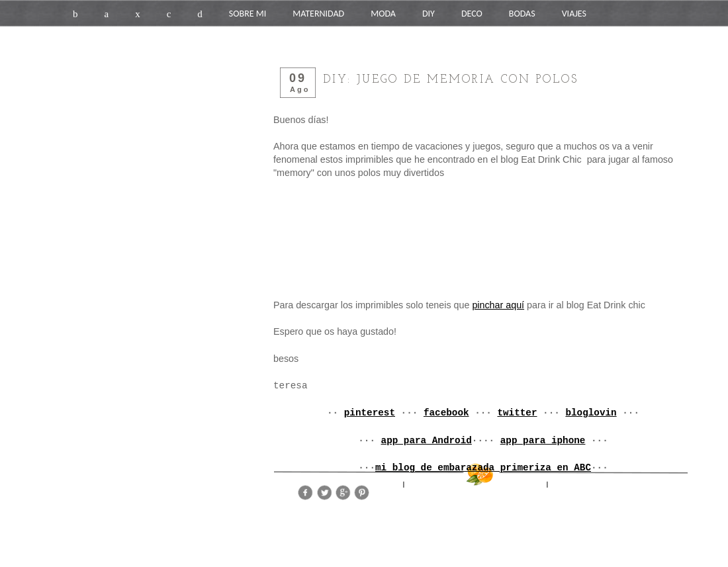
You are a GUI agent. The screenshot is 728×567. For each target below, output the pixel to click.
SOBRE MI (248, 14)
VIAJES (574, 14)
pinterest (370, 413)
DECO (472, 14)
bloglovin (591, 413)
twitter (517, 413)
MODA (383, 14)
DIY (429, 14)
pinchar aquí (498, 305)
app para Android (427, 441)
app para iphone (543, 441)
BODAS (522, 14)
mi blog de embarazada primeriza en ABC (483, 468)
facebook (446, 413)
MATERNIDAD (318, 14)
